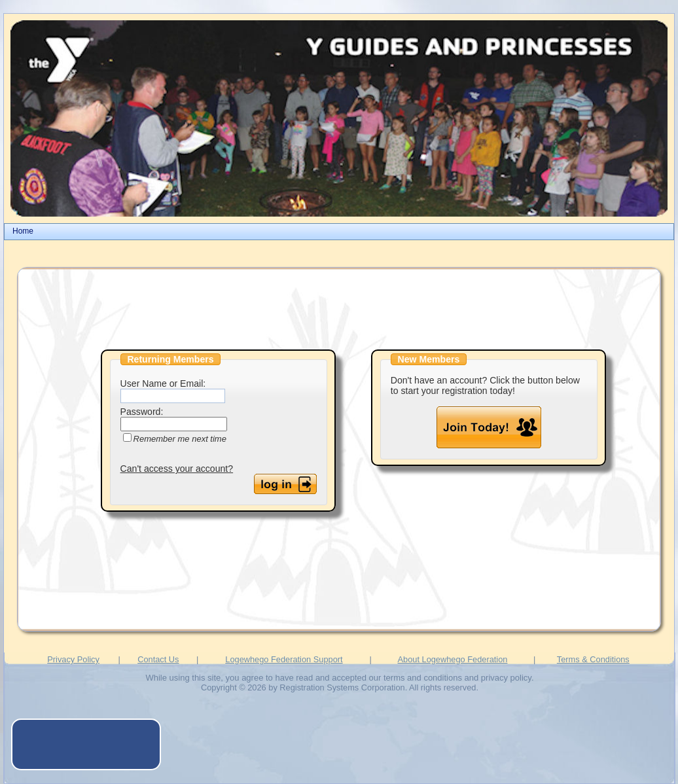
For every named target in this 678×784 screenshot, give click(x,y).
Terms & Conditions (593, 659)
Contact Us (158, 659)
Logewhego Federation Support (284, 659)
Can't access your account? (177, 469)
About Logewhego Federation (453, 659)
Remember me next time (180, 439)
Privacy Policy (73, 659)
